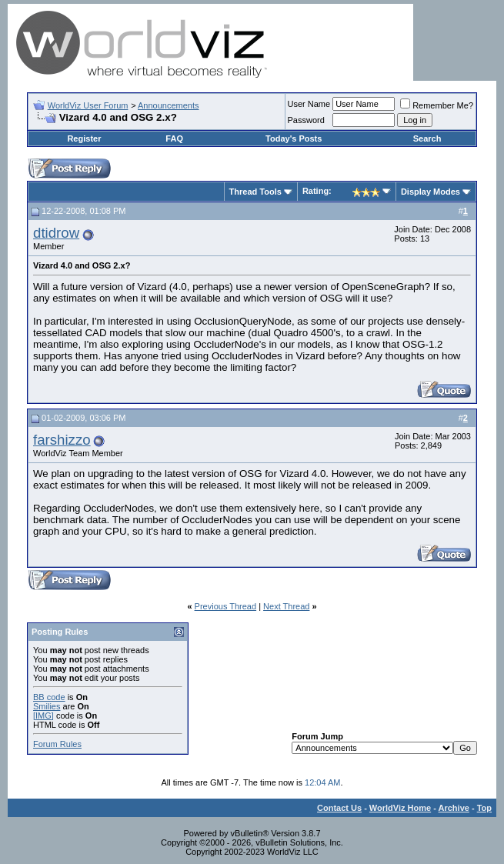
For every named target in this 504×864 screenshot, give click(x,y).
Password (306, 120)
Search (427, 138)
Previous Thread (226, 606)
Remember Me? (437, 105)
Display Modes (431, 192)
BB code (49, 697)
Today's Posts (294, 138)
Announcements (169, 105)
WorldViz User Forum (88, 105)
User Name (309, 104)
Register (84, 138)
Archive (454, 808)
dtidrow (56, 233)
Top (484, 808)
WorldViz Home (400, 808)
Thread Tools (255, 192)
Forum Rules (57, 744)
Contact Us (339, 808)
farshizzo (62, 440)
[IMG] (43, 716)
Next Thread (286, 606)
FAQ (174, 138)
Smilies (47, 706)
